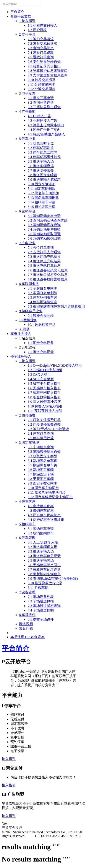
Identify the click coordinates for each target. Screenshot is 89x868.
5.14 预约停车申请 (42, 202)
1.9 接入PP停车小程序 (44, 402)
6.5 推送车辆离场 (41, 560)
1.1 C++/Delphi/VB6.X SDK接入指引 (55, 365)
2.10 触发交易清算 (42, 80)
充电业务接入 (21, 334)
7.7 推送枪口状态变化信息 (48, 275)
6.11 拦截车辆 (38, 588)
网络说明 (26, 624)
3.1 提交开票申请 (41, 98)
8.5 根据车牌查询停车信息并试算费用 (56, 306)
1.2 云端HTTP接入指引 (45, 370)
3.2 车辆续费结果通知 (44, 452)
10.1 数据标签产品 (42, 325)
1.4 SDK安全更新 (41, 379)
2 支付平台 (27, 34)
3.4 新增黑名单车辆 (42, 461)
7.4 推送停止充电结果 (44, 261)
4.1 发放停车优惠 (41, 506)
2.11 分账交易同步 (41, 84)
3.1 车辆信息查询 (41, 447)
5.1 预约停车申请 (41, 529)
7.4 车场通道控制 (41, 610)
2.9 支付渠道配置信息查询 (48, 75)
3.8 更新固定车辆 (41, 479)
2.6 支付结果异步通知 (44, 62)
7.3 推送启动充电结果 (44, 257)
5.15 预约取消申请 (42, 207)
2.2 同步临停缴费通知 (44, 424)
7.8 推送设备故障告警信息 (48, 279)
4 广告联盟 (27, 112)
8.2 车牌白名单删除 (42, 293)
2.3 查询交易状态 (41, 48)
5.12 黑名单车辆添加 (43, 193)
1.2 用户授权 (37, 30)
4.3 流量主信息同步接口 (46, 125)
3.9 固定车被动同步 (42, 483)
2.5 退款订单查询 (41, 57)
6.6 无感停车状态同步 (44, 565)
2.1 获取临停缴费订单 (44, 420)
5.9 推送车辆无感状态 (44, 180)
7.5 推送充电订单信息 (44, 266)
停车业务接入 (21, 356)
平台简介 (17, 12)
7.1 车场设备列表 (41, 597)
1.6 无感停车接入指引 (44, 388)
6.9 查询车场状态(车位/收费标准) (53, 579)
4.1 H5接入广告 (39, 116)
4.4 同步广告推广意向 (44, 130)
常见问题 (26, 628)
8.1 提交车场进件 (41, 619)
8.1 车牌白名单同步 (42, 288)
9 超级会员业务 (31, 311)
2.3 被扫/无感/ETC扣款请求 (48, 429)
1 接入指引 (27, 21)
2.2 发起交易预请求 (42, 44)
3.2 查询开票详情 (41, 102)
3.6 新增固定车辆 (41, 470)
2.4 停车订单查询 (41, 433)
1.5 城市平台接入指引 (44, 384)
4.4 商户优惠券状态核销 (46, 520)
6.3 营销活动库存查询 (44, 225)
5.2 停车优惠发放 (41, 148)
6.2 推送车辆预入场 (42, 547)
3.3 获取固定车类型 (42, 456)
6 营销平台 (27, 211)
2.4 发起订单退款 (41, 53)
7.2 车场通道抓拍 (41, 601)
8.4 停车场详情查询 (42, 302)
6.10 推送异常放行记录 (45, 583)
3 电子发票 (27, 93)
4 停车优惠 (27, 501)
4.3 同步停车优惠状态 (44, 515)
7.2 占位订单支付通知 (44, 252)
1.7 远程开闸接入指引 (44, 393)
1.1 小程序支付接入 (42, 25)
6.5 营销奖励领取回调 (44, 234)
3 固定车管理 (29, 443)
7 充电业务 (27, 243)
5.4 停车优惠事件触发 (44, 157)
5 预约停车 (27, 524)
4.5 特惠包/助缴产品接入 (46, 134)
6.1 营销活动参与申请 (44, 216)
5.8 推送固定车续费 (42, 175)
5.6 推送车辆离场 (41, 166)
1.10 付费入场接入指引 (45, 406)
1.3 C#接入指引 (39, 375)
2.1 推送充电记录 (41, 352)
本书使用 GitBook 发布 (28, 637)
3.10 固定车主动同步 (43, 488)
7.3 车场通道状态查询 (44, 606)
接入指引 (9, 759)
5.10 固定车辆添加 (42, 184)
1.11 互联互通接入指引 (45, 411)
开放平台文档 (21, 16)
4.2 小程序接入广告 (42, 121)
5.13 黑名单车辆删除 (43, 198)
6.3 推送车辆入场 (41, 551)
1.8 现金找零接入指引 (44, 397)
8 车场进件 (27, 615)
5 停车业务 (27, 139)
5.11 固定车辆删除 (41, 189)
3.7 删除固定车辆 (41, 474)
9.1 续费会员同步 (41, 316)
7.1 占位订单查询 (41, 248)
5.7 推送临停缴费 (41, 170)
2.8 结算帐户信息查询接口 (48, 71)
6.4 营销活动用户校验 (44, 229)
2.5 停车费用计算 (41, 438)
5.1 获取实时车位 (41, 143)
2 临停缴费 (27, 415)
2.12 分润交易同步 (42, 89)
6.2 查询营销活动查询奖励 (48, 220)
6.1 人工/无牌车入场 (43, 542)
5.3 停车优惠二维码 (42, 152)
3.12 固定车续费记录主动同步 (50, 497)
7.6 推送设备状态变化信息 (48, 270)
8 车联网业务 (29, 284)
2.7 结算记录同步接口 (44, 66)
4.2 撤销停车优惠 (41, 511)
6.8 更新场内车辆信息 (44, 574)
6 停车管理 (27, 538)
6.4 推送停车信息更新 (44, 556)
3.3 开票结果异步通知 (44, 107)
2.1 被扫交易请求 (41, 39)
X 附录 (24, 329)
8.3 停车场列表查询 (42, 297)
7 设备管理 (27, 592)
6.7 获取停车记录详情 (44, 569)
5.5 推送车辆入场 (41, 161)
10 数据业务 (28, 320)
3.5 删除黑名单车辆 (42, 465)
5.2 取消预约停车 (41, 533)
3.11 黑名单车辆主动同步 (47, 492)
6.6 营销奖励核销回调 (44, 238)
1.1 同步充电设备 (41, 343)
